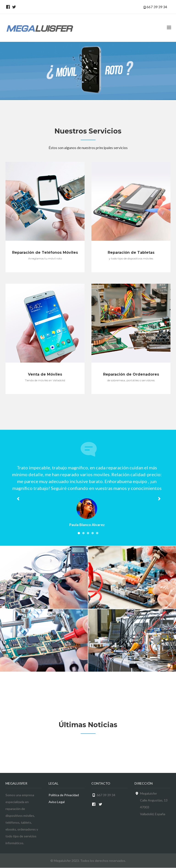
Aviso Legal (57, 802)
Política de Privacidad (64, 795)
